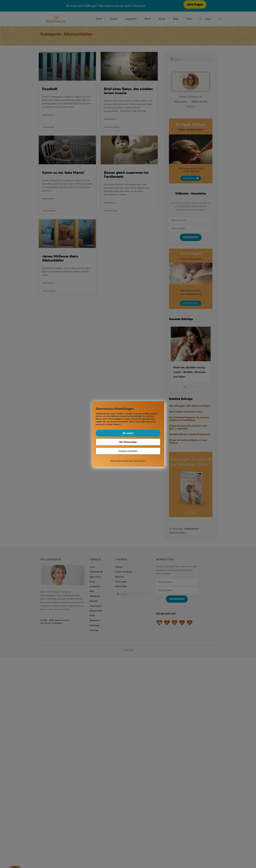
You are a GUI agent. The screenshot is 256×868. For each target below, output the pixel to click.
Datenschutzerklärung (121, 461)
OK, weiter (128, 433)
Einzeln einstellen (128, 451)
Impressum (140, 461)
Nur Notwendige (128, 442)
